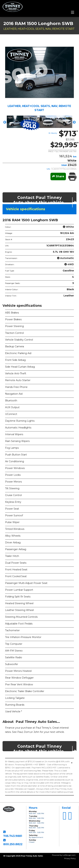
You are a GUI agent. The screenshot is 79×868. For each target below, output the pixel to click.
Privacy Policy (70, 858)
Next (74, 122)
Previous (5, 122)
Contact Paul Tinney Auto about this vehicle (45, 199)
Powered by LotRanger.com (64, 855)
